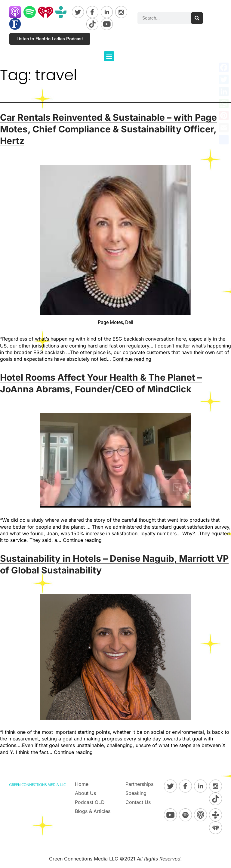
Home (82, 784)
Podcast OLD (90, 802)
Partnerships (139, 784)
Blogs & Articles (93, 811)
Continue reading (132, 359)
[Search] (197, 18)
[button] (109, 56)
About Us (85, 793)
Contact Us (138, 802)
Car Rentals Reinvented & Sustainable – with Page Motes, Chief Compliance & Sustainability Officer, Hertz (108, 129)
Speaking (136, 793)
